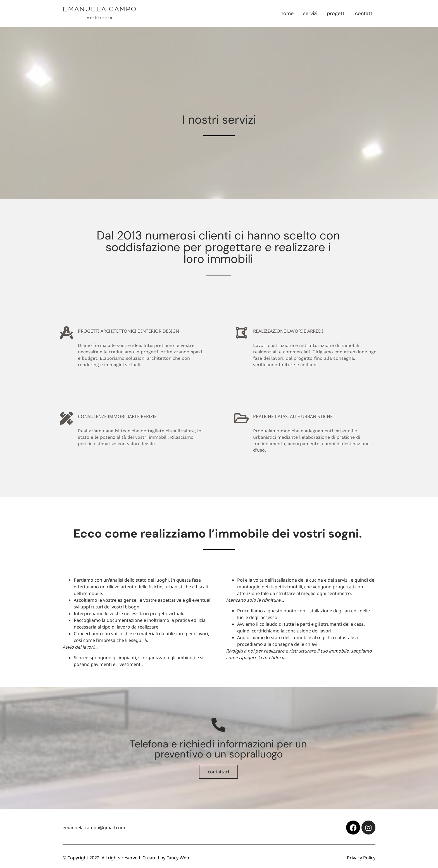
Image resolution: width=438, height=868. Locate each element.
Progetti (336, 13)
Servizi (310, 13)
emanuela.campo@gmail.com (94, 828)
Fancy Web (178, 858)
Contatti (364, 13)
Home (287, 13)
